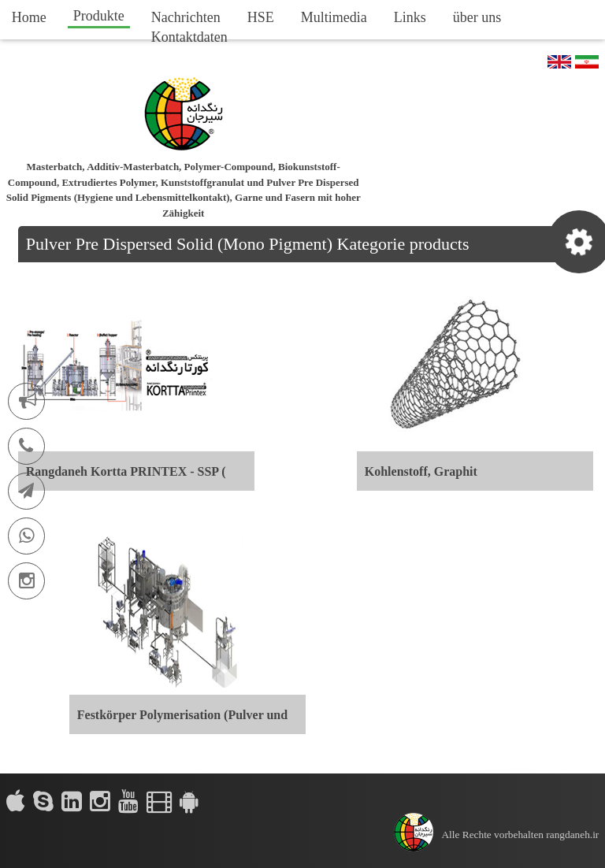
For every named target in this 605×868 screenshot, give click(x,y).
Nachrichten (186, 17)
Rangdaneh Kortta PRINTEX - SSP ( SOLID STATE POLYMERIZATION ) (131, 478)
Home (29, 17)
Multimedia (334, 17)
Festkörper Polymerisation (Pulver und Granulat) (182, 721)
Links (410, 17)
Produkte (99, 16)
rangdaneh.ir (572, 835)
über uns (477, 17)
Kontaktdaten (189, 37)
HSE (261, 17)
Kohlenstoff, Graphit (421, 471)
